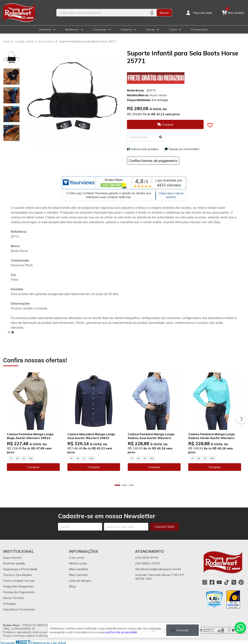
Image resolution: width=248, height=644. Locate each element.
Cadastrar (165, 526)
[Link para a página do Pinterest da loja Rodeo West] (241, 582)
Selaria (126, 30)
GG (31, 458)
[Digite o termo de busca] (102, 13)
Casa (173, 30)
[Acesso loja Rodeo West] (199, 13)
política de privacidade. (122, 632)
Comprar (33, 467)
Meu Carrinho (78, 574)
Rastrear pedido (14, 563)
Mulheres (72, 30)
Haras (151, 30)
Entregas (9, 603)
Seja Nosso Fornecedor (19, 609)
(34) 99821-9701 (148, 563)
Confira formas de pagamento (153, 161)
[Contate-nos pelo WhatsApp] (240, 628)
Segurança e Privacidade (20, 569)
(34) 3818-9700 (147, 557)
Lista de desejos (80, 580)
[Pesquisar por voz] (152, 13)
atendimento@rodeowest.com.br (158, 569)
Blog (72, 586)
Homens (45, 30)
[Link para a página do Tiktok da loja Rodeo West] (227, 582)
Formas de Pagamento (19, 592)
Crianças (100, 30)
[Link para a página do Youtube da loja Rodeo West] (219, 582)
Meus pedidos (79, 569)
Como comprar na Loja (19, 580)
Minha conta (78, 563)
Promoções (200, 30)
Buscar (164, 13)
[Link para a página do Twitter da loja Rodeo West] (234, 582)
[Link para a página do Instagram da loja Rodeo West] (205, 582)
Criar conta (77, 557)
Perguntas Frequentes (18, 586)
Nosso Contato (14, 597)
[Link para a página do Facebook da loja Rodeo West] (212, 582)
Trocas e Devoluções (18, 574)
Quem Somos (12, 557)
